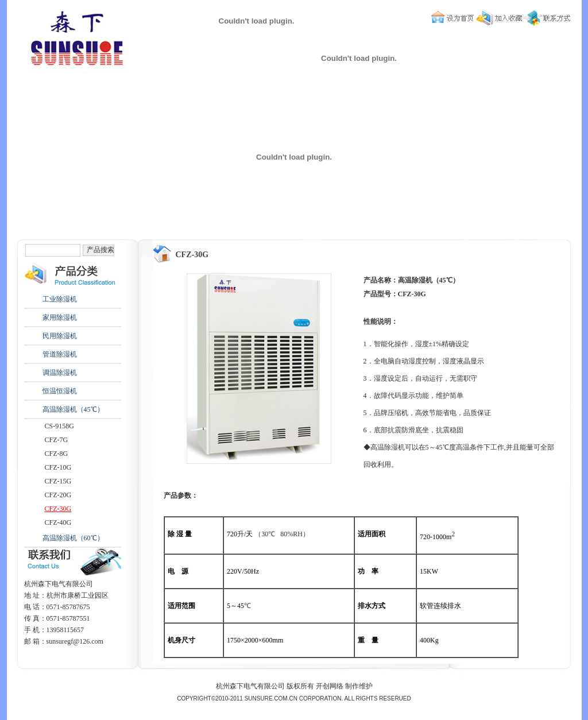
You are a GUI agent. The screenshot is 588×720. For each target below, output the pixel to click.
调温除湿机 (60, 373)
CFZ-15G (58, 481)
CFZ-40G (58, 522)
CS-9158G (59, 426)
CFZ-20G (58, 495)
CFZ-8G (57, 454)
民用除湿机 (60, 336)
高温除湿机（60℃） (73, 538)
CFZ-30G (58, 509)
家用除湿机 (60, 318)
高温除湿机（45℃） (73, 409)
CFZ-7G (57, 440)
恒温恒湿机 (60, 391)
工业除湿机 (60, 299)
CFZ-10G (58, 467)
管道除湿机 (60, 354)
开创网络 (330, 686)
